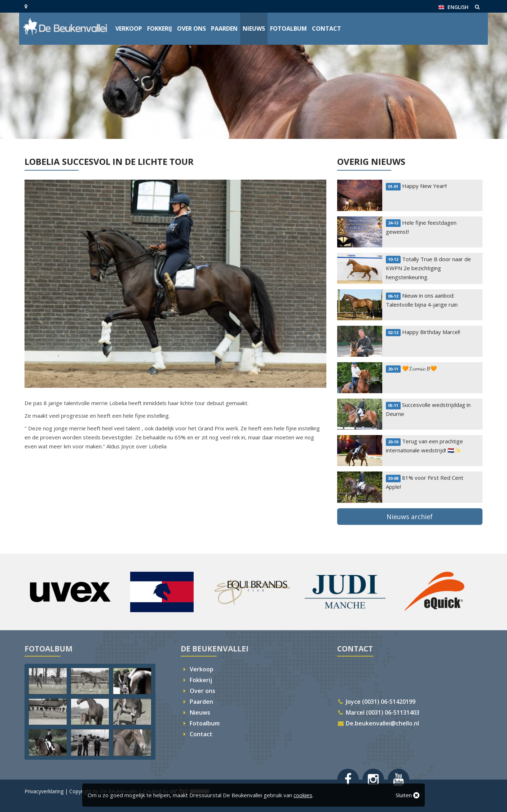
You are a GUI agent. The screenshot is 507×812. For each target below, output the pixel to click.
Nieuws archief (410, 517)
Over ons (191, 28)
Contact (327, 28)
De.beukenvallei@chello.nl (378, 723)
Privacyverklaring (44, 791)
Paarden (224, 28)
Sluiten (407, 795)
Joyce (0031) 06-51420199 (376, 702)
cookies (303, 795)
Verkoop (129, 28)
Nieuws (254, 28)
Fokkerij (160, 28)
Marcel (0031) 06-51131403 (378, 712)
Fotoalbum (288, 28)
